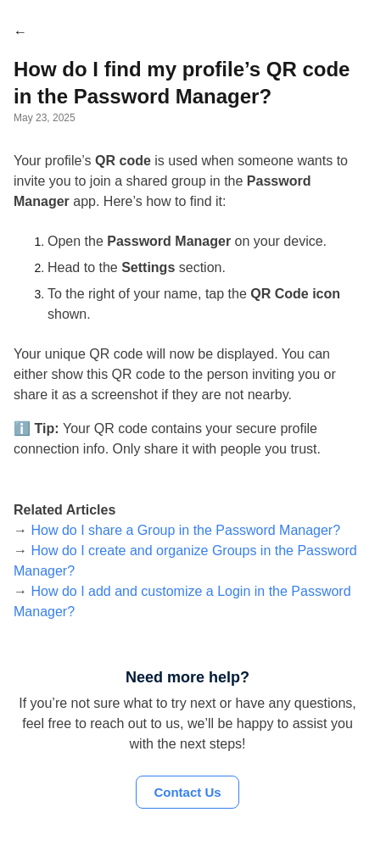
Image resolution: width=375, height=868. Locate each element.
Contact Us (187, 792)
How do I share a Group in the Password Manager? (185, 530)
